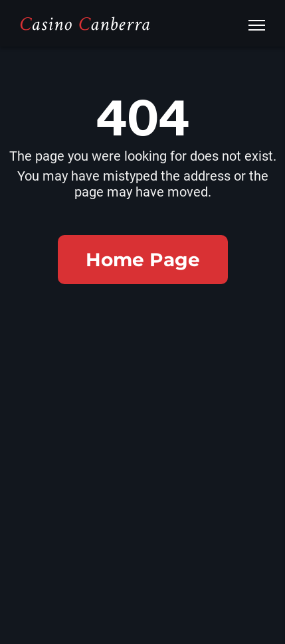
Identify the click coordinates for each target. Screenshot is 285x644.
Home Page (143, 260)
